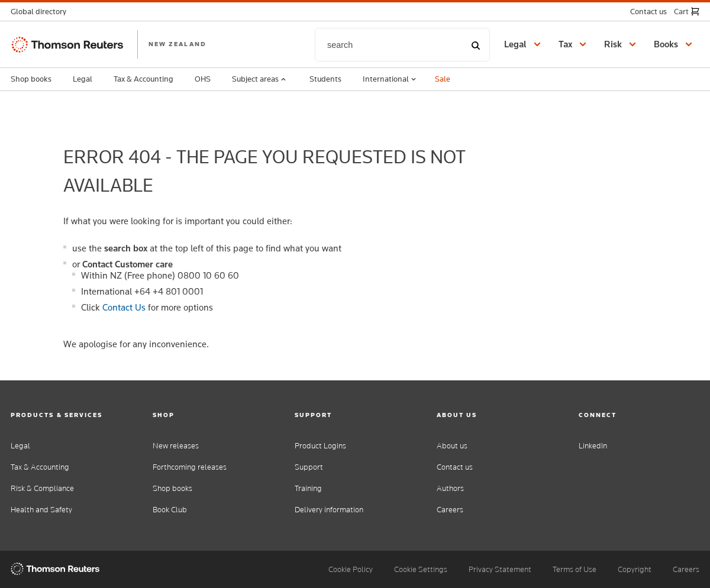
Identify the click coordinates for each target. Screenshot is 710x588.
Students (325, 79)
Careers (450, 510)
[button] (42, 12)
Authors (450, 488)
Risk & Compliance (42, 488)
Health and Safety (41, 510)
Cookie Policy (351, 569)
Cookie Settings (421, 569)
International (390, 79)
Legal (83, 79)
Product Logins (320, 446)
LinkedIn (593, 446)
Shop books (31, 79)
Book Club (170, 510)
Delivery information (329, 510)
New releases (176, 446)
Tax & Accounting (143, 79)
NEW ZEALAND (177, 44)
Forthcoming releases (190, 467)
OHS (203, 79)
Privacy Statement (500, 569)
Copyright (635, 569)
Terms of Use (575, 569)
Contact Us (124, 307)
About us (452, 446)
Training (308, 488)
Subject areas (260, 79)
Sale (443, 79)
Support (309, 467)
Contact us (455, 467)
